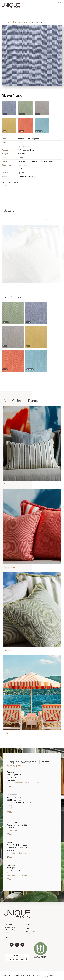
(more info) (6, 185)
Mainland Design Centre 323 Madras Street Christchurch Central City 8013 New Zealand (19, 800)
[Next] (61, 23)
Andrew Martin (20, 22)
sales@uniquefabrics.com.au (18, 876)
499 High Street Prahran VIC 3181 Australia (14, 869)
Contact (8, 935)
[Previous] (55, 23)
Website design (23, 975)
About (7, 932)
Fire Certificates (31, 931)
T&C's (28, 934)
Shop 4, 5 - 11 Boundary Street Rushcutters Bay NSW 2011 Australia (19, 846)
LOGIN (7, 955)
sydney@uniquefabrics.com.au (19, 853)
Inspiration (9, 924)
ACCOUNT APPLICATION (13, 958)
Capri (37, 22)
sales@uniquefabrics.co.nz (17, 808)
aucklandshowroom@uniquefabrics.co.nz (23, 783)
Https (7, 938)
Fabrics (5, 22)
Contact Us (45, 762)
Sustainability (10, 930)
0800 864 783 (57, 2)
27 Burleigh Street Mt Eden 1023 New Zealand (14, 776)
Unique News (10, 927)
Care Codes (30, 928)
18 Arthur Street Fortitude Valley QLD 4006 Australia (17, 824)
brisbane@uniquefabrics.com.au (19, 830)
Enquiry (51, 975)
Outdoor (29, 924)
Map (10, 786)
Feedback (41, 975)
